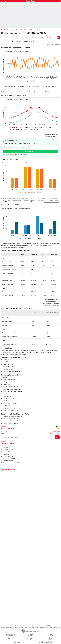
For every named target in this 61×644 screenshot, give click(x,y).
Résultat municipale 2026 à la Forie (13, 416)
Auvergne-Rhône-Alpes (17, 30)
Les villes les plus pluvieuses (52, 303)
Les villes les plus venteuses (52, 305)
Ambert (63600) (7, 360)
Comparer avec (39, 92)
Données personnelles (7, 628)
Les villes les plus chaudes (52, 134)
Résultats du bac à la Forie (10, 419)
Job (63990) (6, 362)
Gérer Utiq (27, 628)
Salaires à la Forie (8, 394)
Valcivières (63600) (8, 367)
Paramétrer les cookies (18, 628)
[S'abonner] (30, 437)
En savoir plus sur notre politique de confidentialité (14, 155)
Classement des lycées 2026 (11, 463)
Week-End (5, 434)
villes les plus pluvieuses (18, 248)
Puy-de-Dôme (30, 30)
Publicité (31, 626)
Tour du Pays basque (9, 458)
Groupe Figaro (43, 628)
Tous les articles (42, 626)
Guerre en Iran (7, 447)
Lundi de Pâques (8, 452)
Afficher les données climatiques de (13, 92)
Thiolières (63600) (8, 364)
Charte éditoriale (24, 626)
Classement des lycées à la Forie (12, 391)
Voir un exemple (55, 432)
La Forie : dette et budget (10, 401)
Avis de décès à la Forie (9, 380)
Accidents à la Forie (8, 399)
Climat (6, 30)
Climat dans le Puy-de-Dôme (12, 371)
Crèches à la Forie (8, 406)
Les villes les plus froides (53, 136)
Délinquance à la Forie (9, 382)
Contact (36, 626)
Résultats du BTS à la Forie (10, 423)
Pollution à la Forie (8, 384)
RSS (48, 626)
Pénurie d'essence (8, 456)
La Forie (38, 30)
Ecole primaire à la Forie (10, 403)
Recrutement (53, 626)
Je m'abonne (29, 151)
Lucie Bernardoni (8, 461)
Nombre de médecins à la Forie (12, 389)
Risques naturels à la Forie (10, 387)
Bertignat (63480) (8, 369)
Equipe (17, 626)
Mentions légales (35, 628)
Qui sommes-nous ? (10, 626)
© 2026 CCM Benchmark (54, 628)
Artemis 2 (6, 454)
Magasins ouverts (8, 450)
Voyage (4, 432)
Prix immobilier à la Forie (10, 410)
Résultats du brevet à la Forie (11, 421)
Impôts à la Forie (8, 396)
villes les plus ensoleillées (51, 202)
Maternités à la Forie (9, 408)
